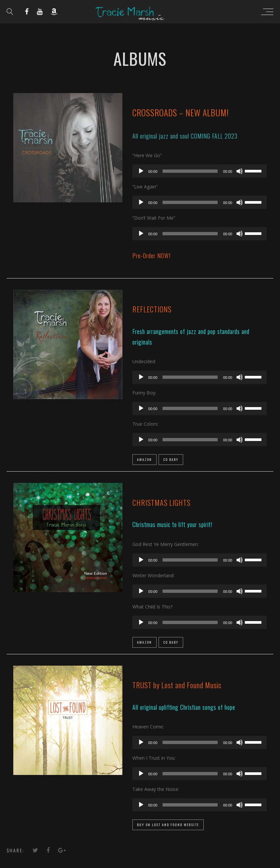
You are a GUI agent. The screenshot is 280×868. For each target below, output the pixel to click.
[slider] (190, 171)
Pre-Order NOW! (151, 256)
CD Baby (171, 459)
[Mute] (240, 171)
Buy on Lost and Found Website (168, 825)
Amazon (144, 459)
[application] (200, 171)
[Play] (141, 171)
